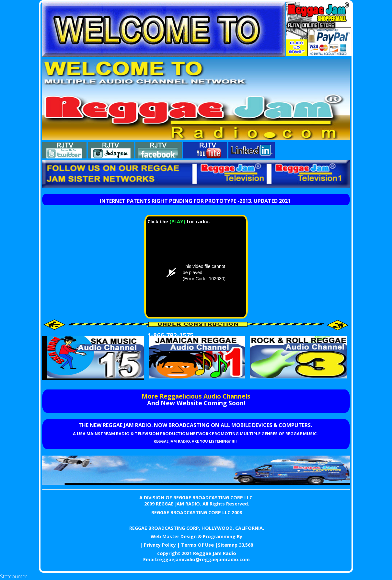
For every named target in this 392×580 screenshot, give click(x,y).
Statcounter (14, 576)
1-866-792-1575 (170, 335)
